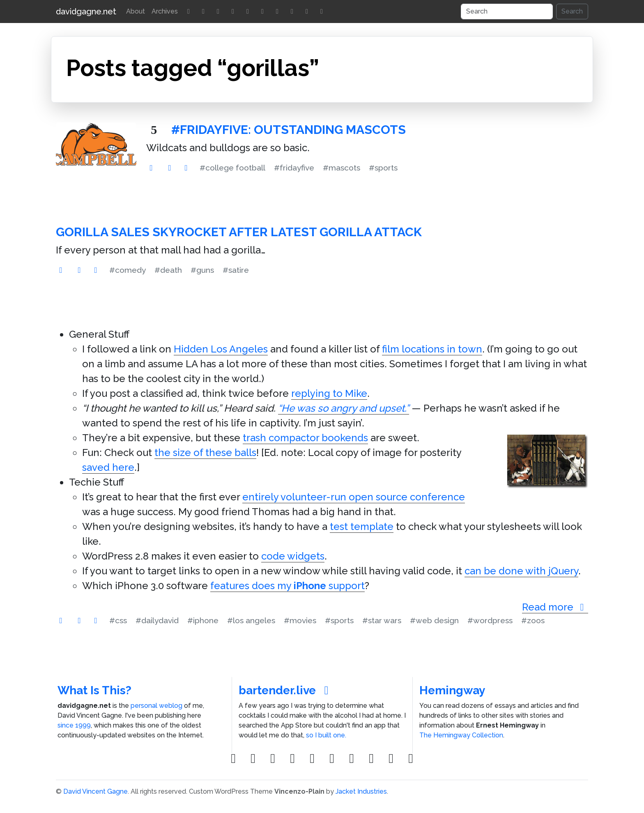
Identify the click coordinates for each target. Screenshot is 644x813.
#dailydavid (157, 620)
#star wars (382, 620)
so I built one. (326, 735)
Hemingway (452, 690)
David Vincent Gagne (95, 791)
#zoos (533, 620)
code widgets (293, 556)
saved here (108, 467)
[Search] (507, 12)
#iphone (203, 620)
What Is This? (94, 690)
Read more (555, 607)
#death (168, 270)
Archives (165, 11)
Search (572, 11)
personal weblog (156, 706)
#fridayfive (294, 168)
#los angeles (251, 620)
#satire (236, 270)
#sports (383, 168)
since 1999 (74, 725)
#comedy (128, 270)
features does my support (287, 586)
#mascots (342, 168)
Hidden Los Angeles (221, 349)
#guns (202, 270)
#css (118, 620)
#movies (300, 620)
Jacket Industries (361, 791)
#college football (232, 168)
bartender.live (286, 690)
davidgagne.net (86, 12)
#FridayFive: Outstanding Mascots (289, 130)
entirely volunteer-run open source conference (354, 497)
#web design (434, 620)
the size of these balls (205, 453)
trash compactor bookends (305, 438)
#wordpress (490, 620)
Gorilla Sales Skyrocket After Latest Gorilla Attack (239, 232)
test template (362, 526)
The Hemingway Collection (461, 735)
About (136, 11)
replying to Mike (329, 393)
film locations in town (432, 349)
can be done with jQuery (521, 571)
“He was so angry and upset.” (344, 408)
